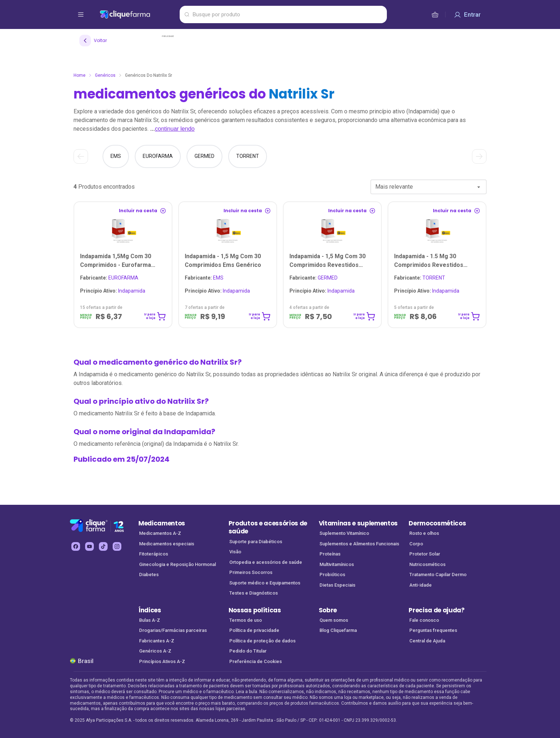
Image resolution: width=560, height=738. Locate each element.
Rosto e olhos (424, 533)
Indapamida (113, 291)
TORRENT (420, 278)
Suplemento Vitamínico (344, 533)
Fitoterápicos (154, 554)
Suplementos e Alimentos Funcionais (359, 544)
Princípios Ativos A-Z (162, 661)
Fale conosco (424, 620)
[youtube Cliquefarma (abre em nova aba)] (89, 546)
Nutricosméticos (427, 564)
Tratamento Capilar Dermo (438, 575)
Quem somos (334, 620)
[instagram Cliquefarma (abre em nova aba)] (117, 546)
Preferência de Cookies (256, 661)
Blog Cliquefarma (338, 630)
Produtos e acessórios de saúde (268, 527)
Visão (235, 552)
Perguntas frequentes (433, 630)
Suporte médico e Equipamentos (265, 583)
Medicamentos (162, 523)
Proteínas (330, 554)
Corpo (416, 544)
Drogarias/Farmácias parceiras (173, 630)
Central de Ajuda (427, 641)
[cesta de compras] (435, 14)
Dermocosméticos (437, 523)
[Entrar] (467, 14)
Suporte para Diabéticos (256, 542)
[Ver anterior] (81, 156)
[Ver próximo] (479, 156)
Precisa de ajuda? (437, 610)
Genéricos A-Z (155, 651)
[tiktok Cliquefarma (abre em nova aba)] (103, 546)
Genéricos (105, 75)
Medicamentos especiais (167, 544)
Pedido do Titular (248, 651)
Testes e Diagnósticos (254, 593)
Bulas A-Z (150, 620)
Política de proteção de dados (262, 641)
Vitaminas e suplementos (358, 523)
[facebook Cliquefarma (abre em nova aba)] (76, 546)
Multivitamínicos (337, 564)
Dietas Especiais (337, 585)
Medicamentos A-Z (160, 533)
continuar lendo (175, 129)
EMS (204, 278)
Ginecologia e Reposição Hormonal (177, 564)
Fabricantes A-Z (157, 641)
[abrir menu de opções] (81, 14)
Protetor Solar (425, 554)
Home (80, 75)
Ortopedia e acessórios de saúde (266, 562)
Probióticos (332, 575)
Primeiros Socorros (251, 572)
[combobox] (429, 187)
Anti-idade (421, 585)
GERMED (314, 278)
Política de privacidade (254, 630)
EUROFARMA (109, 278)
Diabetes (149, 575)
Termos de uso (246, 620)
